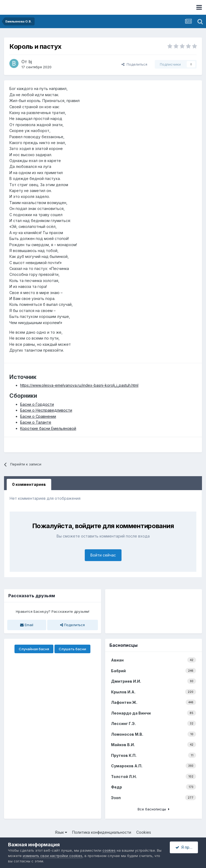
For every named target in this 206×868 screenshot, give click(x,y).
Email (27, 625)
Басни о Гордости (37, 404)
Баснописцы (124, 645)
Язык (61, 832)
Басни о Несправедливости (46, 410)
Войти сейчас (103, 555)
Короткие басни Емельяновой (48, 428)
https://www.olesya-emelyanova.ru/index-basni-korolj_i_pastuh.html (79, 385)
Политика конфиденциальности (102, 832)
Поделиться (134, 64)
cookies (109, 850)
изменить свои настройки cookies (53, 856)
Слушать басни (72, 649)
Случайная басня (34, 649)
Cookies (144, 832)
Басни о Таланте (36, 422)
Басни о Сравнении (38, 416)
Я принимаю (187, 847)
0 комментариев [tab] (29, 484)
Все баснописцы (154, 809)
